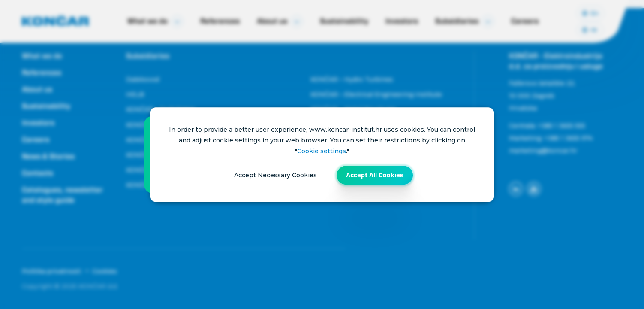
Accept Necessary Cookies (275, 175)
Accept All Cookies (375, 175)
